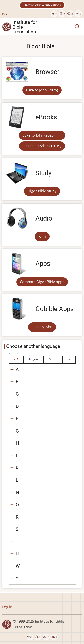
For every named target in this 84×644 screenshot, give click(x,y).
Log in (7, 607)
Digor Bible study (42, 191)
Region (33, 359)
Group (53, 359)
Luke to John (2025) (42, 90)
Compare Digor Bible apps (42, 282)
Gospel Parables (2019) (42, 146)
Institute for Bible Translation (25, 27)
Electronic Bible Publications (42, 5)
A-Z (16, 359)
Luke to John (42, 327)
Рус (5, 14)
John (42, 236)
